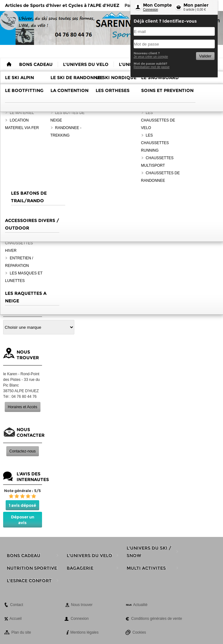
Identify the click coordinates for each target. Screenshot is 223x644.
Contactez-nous (23, 451)
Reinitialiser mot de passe (152, 67)
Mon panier (196, 5)
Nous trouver (82, 605)
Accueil (16, 619)
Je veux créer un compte (151, 57)
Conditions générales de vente (157, 619)
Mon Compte (157, 5)
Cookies (139, 632)
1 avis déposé (22, 505)
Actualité (140, 605)
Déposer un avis (23, 520)
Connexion (151, 10)
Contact (16, 605)
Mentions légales (84, 632)
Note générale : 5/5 (22, 491)
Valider (205, 56)
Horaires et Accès (23, 407)
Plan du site (21, 632)
